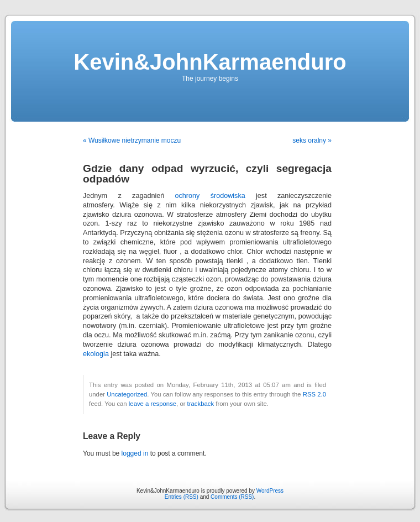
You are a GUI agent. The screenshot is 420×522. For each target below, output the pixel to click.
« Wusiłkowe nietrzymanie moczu (132, 140)
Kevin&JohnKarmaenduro (210, 62)
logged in (135, 453)
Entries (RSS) (182, 497)
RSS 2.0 (314, 394)
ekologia (96, 354)
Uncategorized (127, 394)
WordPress (270, 491)
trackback (201, 404)
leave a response (153, 404)
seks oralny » (312, 140)
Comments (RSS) (232, 497)
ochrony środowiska (210, 196)
